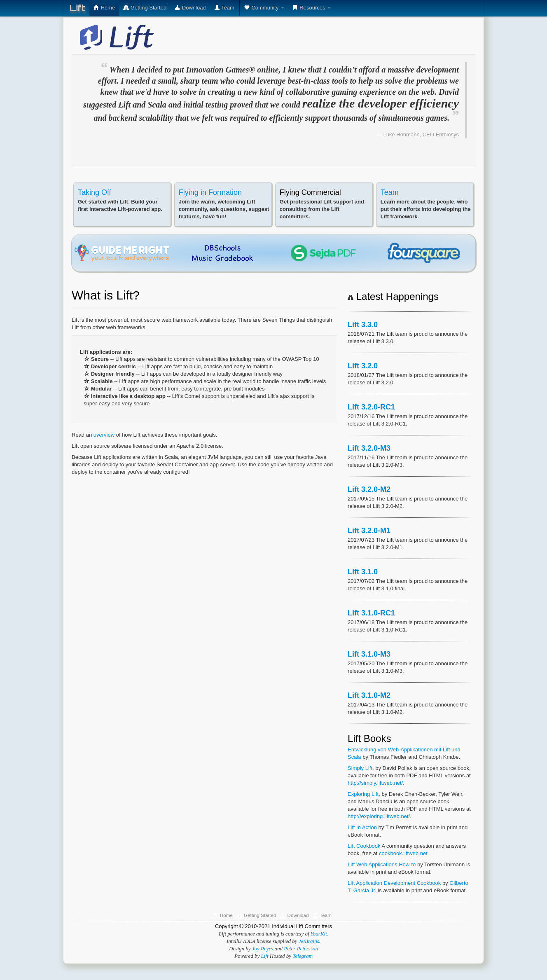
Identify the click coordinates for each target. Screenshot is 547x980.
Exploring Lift (363, 794)
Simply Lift (360, 768)
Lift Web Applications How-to (382, 864)
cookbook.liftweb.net (403, 853)
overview (105, 435)
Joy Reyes (263, 948)
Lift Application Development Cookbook (394, 883)
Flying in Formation (210, 192)
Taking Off (95, 192)
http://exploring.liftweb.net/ (379, 816)
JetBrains (309, 941)
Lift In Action (362, 827)
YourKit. (319, 934)
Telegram (303, 956)
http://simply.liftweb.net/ (375, 783)
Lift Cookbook (364, 846)
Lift (77, 8)
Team (390, 192)
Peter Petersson (301, 948)
